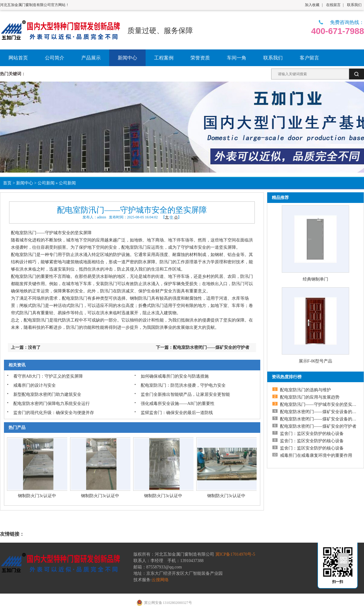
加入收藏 (312, 5)
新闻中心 (25, 183)
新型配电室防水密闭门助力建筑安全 (47, 394)
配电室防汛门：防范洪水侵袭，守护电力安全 (183, 385)
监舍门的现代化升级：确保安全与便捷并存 (54, 413)
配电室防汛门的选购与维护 (305, 390)
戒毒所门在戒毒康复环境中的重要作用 (316, 455)
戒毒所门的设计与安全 (35, 385)
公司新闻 (46, 183)
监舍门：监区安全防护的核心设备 (312, 434)
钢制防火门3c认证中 (37, 496)
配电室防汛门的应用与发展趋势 (310, 397)
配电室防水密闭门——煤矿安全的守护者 (318, 426)
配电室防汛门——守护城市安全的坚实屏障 (320, 404)
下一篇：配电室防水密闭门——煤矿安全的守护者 (203, 347)
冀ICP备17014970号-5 (235, 554)
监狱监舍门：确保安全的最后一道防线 (177, 413)
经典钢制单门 (315, 279)
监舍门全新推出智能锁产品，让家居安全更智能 (185, 394)
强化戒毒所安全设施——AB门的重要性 (178, 404)
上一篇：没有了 (26, 347)
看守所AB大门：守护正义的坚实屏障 (48, 376)
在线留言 (333, 5)
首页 (7, 183)
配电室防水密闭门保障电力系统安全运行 (52, 404)
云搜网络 (160, 580)
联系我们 (354, 5)
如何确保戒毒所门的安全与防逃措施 (175, 376)
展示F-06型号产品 (315, 361)
